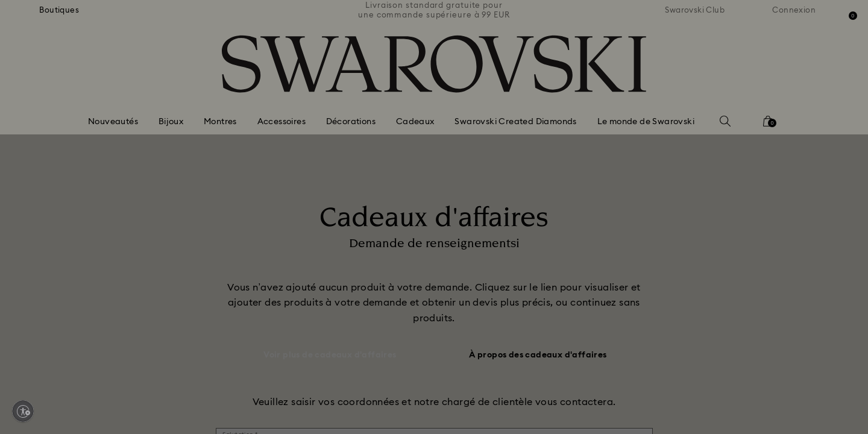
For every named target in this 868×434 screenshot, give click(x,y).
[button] (632, 139)
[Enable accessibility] (23, 411)
